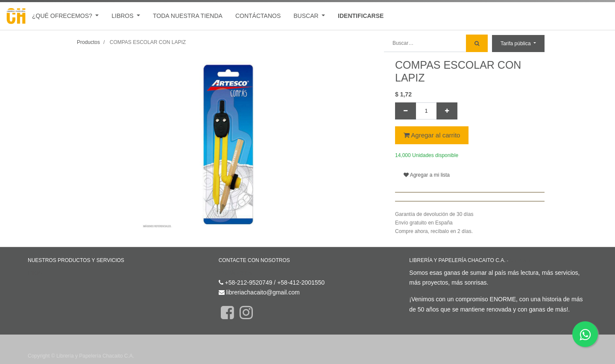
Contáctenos (236, 273)
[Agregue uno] (447, 111)
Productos (88, 42)
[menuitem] (188, 16)
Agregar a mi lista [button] (427, 175)
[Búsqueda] (477, 43)
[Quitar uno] (406, 111)
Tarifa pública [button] (516, 44)
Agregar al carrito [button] (432, 135)
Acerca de (521, 261)
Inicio (35, 273)
